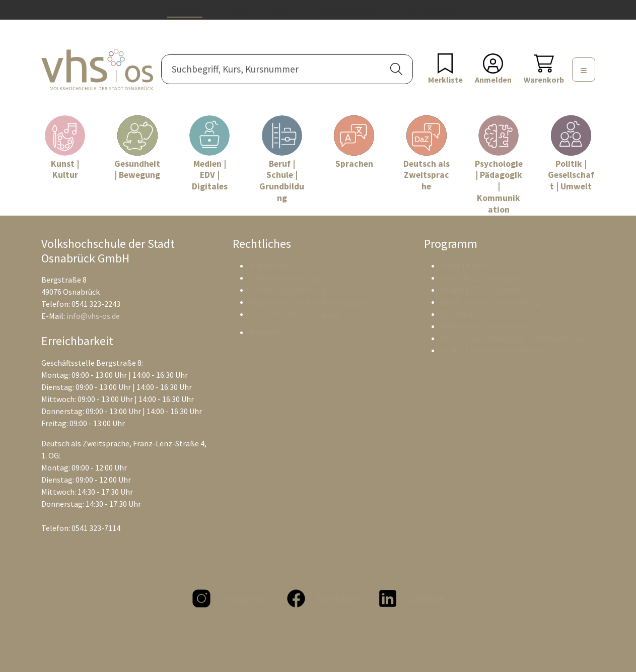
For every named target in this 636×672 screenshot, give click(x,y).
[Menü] (584, 70)
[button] (396, 69)
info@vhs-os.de (93, 316)
